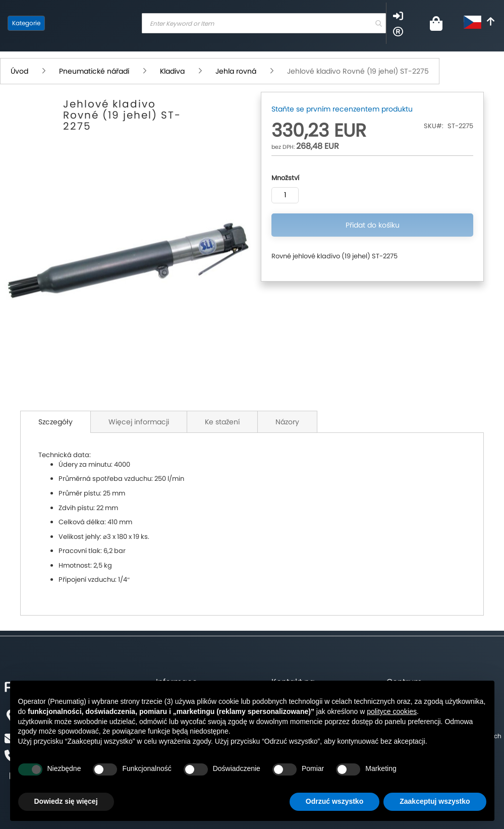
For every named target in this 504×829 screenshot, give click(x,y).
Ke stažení (222, 422)
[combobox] (264, 23)
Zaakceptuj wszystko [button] (435, 801)
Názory (287, 422)
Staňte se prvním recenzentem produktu (342, 109)
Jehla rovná (237, 71)
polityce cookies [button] (392, 711)
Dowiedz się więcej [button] (66, 801)
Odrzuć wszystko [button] (334, 801)
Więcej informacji (139, 422)
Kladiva (173, 71)
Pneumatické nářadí (95, 71)
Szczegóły (55, 422)
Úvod (20, 71)
